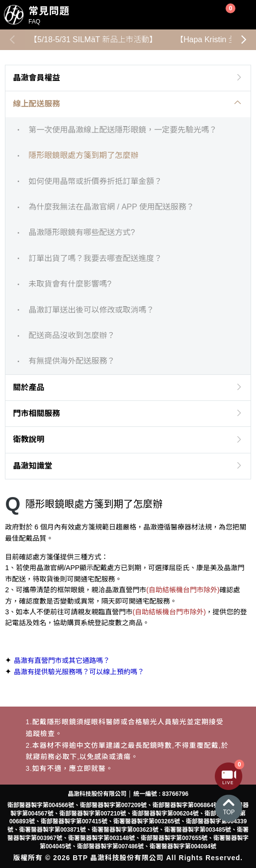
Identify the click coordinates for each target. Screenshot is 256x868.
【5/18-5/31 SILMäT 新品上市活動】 (93, 39)
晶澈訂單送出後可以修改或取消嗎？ (91, 310)
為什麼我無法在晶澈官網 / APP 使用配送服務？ (111, 207)
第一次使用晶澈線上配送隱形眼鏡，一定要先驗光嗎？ (123, 130)
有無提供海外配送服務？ (72, 361)
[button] (244, 40)
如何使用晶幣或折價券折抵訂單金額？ (95, 181)
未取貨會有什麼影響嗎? (70, 284)
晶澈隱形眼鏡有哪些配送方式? (82, 232)
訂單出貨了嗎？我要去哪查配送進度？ (95, 258)
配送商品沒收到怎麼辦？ (72, 335)
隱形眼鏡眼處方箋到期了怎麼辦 (83, 155)
